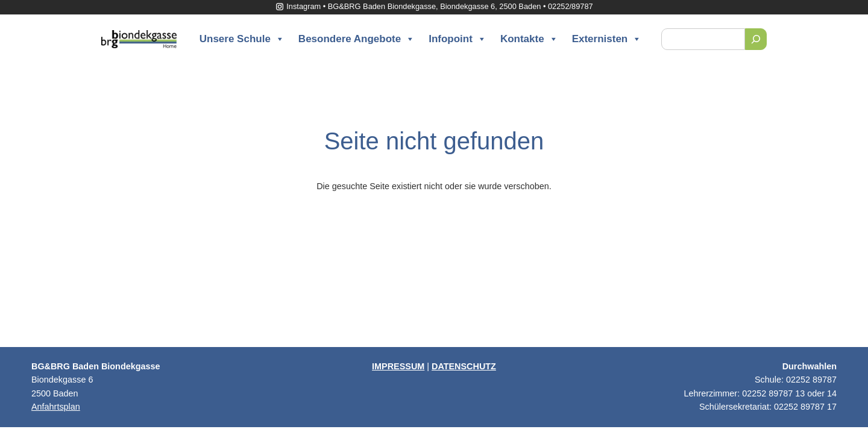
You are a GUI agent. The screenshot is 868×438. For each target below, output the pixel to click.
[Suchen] (756, 39)
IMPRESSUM (398, 366)
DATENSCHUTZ (464, 366)
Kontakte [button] (529, 39)
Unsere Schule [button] (242, 39)
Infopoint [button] (458, 39)
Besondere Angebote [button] (357, 39)
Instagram (298, 6)
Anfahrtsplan (56, 407)
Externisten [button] (607, 39)
